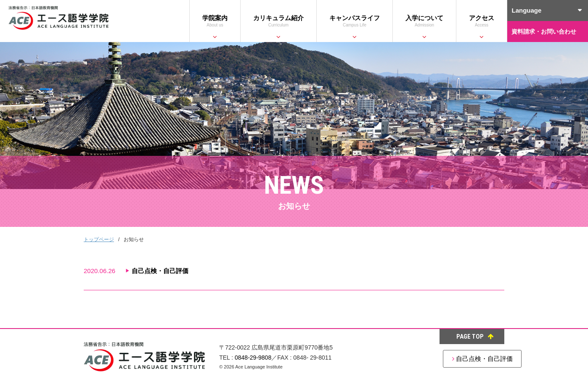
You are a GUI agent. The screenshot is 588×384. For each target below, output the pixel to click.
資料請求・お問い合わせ (544, 32)
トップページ (99, 239)
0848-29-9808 (253, 358)
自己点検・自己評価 (454, 359)
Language (526, 10)
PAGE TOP (475, 337)
